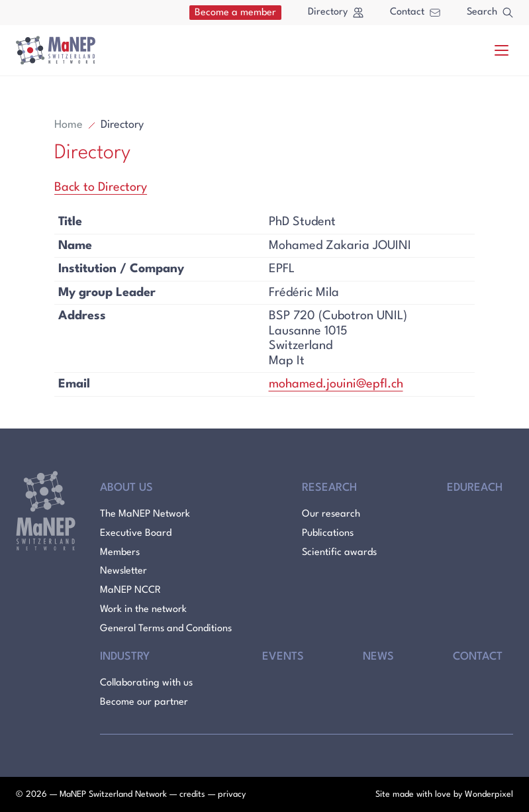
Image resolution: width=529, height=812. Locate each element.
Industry (125, 657)
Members (120, 553)
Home (69, 125)
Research (329, 488)
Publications (328, 533)
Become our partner (144, 702)
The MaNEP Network (145, 514)
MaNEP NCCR (130, 590)
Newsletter (123, 571)
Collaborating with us (146, 683)
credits (192, 794)
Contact (415, 12)
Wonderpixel (489, 794)
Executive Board (136, 533)
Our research (331, 514)
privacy (232, 794)
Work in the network (143, 610)
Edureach (475, 488)
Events (283, 657)
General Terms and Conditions (166, 629)
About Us (126, 488)
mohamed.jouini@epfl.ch (336, 384)
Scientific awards (339, 553)
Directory (336, 13)
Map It (287, 361)
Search (490, 13)
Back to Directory (101, 187)
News (378, 657)
